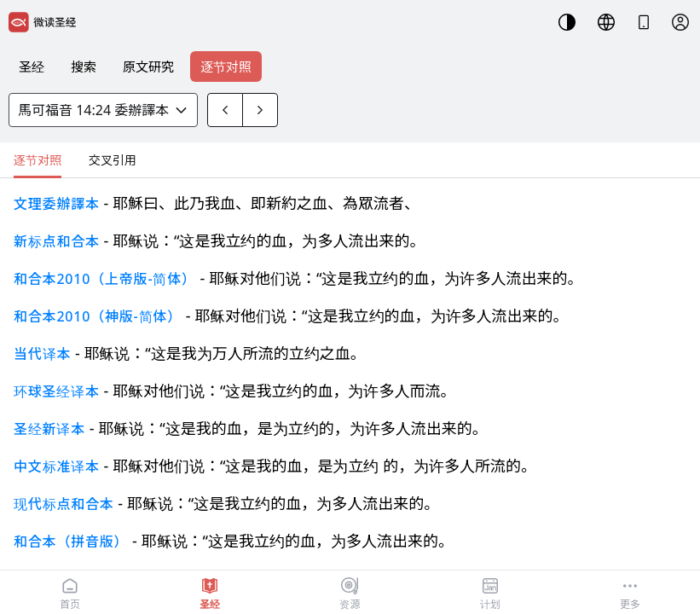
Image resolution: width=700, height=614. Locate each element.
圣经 (32, 67)
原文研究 (148, 67)
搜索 (84, 67)
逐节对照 (226, 67)
